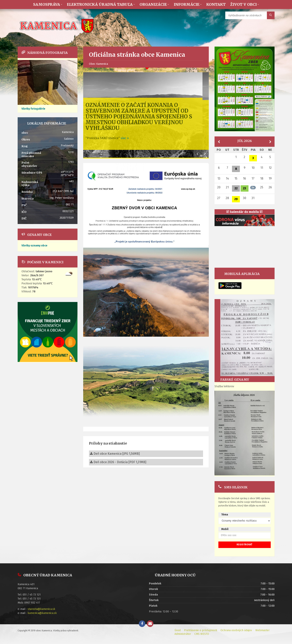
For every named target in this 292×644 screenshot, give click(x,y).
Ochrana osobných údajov (236, 630)
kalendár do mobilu (244, 212)
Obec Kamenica (98, 64)
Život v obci (243, 4)
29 (236, 199)
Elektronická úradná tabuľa (100, 4)
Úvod (178, 630)
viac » (131, 138)
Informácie (187, 4)
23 (244, 188)
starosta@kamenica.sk (41, 609)
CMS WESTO (202, 634)
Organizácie (153, 4)
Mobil (225, 529)
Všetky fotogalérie (33, 109)
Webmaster (262, 630)
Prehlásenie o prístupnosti (201, 630)
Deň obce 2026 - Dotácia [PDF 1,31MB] (118, 462)
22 (236, 188)
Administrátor (183, 634)
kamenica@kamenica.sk (42, 613)
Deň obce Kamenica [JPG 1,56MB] (115, 454)
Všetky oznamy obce (34, 246)
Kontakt (216, 4)
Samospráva (47, 4)
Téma (225, 515)
